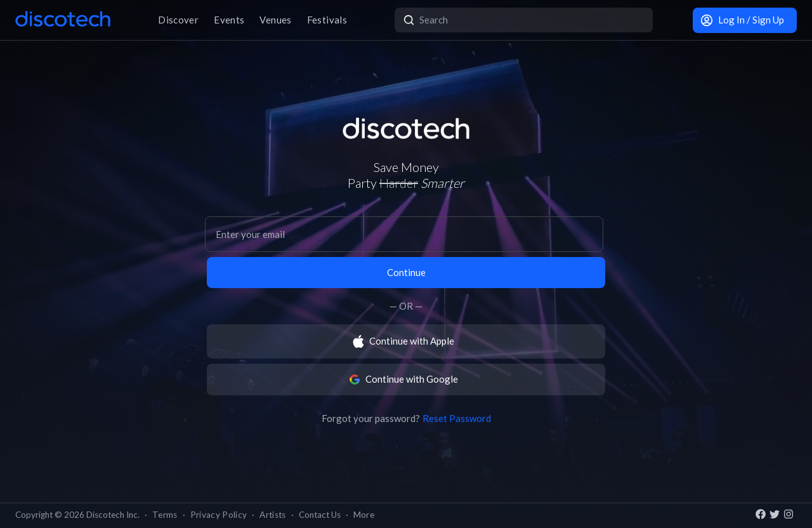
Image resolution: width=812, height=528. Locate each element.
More (364, 515)
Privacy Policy (219, 515)
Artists (272, 515)
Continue (406, 272)
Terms (165, 515)
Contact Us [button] (320, 515)
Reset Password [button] (457, 418)
